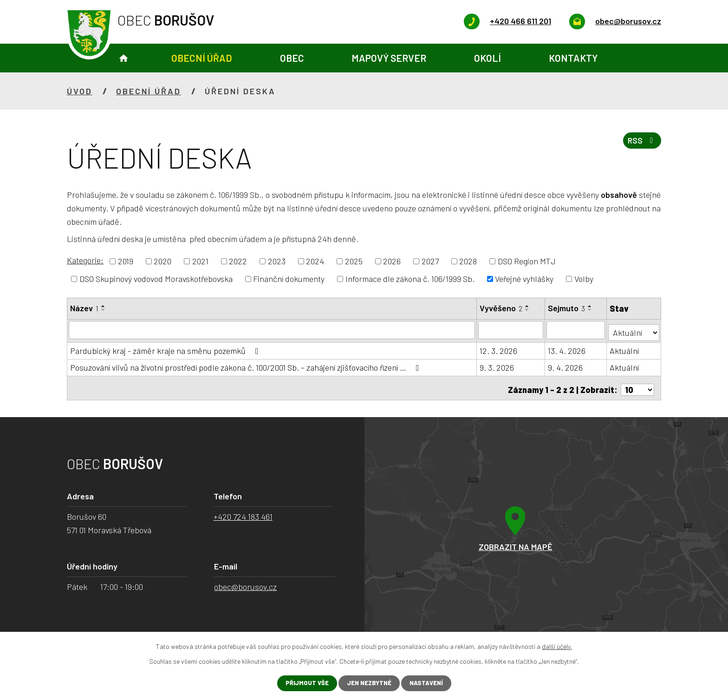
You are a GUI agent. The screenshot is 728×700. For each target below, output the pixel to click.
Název (84, 308)
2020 (162, 261)
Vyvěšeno (501, 308)
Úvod (123, 58)
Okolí (487, 58)
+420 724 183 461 (243, 511)
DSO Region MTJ (527, 261)
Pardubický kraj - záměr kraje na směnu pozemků (166, 348)
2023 (277, 261)
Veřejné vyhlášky (524, 279)
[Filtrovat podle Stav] (634, 329)
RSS (641, 144)
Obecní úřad (202, 58)
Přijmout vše (303, 683)
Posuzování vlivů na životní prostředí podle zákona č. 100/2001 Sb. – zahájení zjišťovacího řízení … (247, 365)
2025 (354, 261)
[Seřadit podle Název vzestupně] (104, 306)
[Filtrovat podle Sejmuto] (576, 330)
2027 (430, 261)
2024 (315, 261)
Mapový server (389, 58)
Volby (584, 279)
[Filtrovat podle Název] (272, 330)
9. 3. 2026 (497, 365)
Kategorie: (85, 260)
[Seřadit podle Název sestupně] (104, 310)
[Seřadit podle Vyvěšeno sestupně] (528, 310)
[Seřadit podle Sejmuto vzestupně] (591, 306)
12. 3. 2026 (499, 348)
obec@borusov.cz (245, 582)
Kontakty (573, 58)
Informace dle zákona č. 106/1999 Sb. (410, 279)
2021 (200, 261)
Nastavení (429, 683)
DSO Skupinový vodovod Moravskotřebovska (156, 279)
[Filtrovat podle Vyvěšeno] (511, 330)
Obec (292, 58)
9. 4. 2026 (566, 365)
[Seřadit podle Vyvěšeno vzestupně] (528, 306)
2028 (468, 261)
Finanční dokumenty (289, 279)
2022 (238, 261)
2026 (392, 261)
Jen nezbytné (368, 683)
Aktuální (625, 348)
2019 (126, 261)
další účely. (557, 645)
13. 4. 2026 (567, 348)
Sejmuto (567, 308)
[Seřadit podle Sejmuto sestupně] (591, 310)
